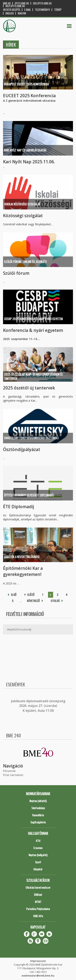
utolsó (55, 601)
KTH (38, 841)
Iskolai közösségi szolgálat (22, 204)
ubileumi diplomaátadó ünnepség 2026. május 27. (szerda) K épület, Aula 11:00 (39, 706)
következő (33, 601)
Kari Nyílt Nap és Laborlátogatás (25, 150)
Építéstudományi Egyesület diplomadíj (29, 495)
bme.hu (7, 3)
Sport (38, 862)
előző (31, 595)
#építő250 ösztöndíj (19, 629)
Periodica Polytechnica (38, 909)
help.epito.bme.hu (15, 6)
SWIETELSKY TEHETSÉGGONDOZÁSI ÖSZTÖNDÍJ (31, 438)
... (18, 583)
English (10, 13)
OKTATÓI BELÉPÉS (12, 10)
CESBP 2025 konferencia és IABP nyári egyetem (33, 319)
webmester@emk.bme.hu (38, 976)
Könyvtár (38, 869)
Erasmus (38, 848)
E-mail (28, 10)
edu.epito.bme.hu (42, 3)
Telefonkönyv (42, 10)
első (14, 595)
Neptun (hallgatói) (38, 855)
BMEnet (38, 894)
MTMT (38, 902)
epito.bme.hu (22, 3)
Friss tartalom (13, 775)
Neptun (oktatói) (38, 801)
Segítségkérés (38, 822)
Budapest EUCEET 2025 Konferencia (26, 84)
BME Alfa (38, 916)
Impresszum (38, 961)
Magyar (22, 13)
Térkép (58, 10)
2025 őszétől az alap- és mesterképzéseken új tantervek (33, 376)
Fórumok (9, 771)
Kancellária (38, 815)
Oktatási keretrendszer (38, 887)
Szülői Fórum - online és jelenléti (25, 262)
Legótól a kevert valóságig (22, 557)
